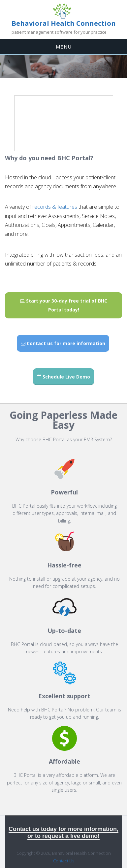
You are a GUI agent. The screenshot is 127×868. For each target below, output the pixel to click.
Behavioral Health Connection (64, 23)
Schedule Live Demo (63, 377)
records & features (55, 207)
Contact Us (64, 861)
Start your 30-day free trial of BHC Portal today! (63, 305)
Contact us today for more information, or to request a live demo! (63, 832)
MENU (64, 47)
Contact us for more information (63, 343)
